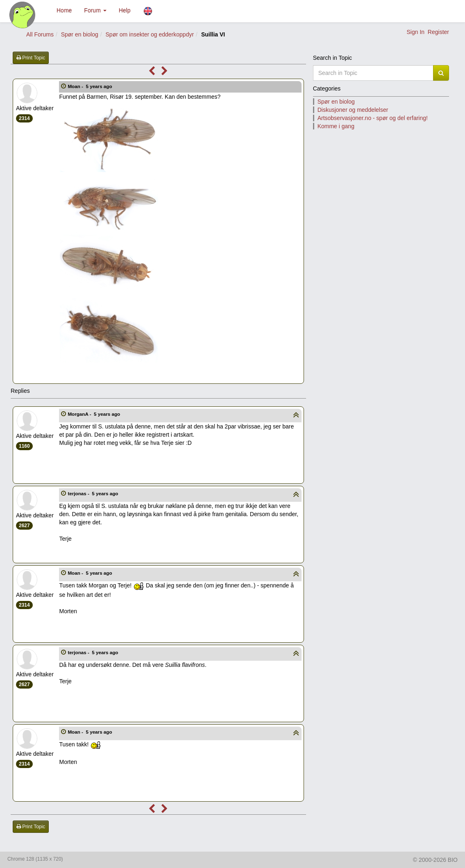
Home (64, 10)
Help (125, 10)
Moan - (90, 86)
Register (438, 32)
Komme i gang (336, 126)
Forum (95, 10)
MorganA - (94, 414)
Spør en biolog (80, 34)
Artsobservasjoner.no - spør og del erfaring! (373, 118)
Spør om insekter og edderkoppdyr (150, 34)
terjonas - (93, 493)
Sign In (415, 32)
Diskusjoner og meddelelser (353, 110)
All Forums (40, 34)
